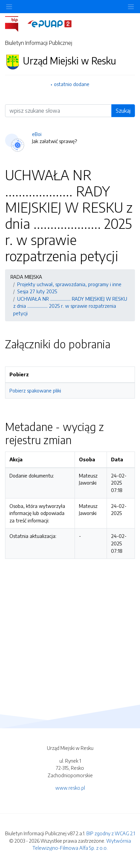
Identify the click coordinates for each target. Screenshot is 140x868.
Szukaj (123, 111)
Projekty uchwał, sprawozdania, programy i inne (69, 284)
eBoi (37, 134)
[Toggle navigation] (131, 7)
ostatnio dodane (72, 84)
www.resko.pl (70, 788)
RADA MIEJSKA (26, 277)
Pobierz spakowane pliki (35, 390)
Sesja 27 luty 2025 (37, 291)
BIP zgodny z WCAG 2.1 (111, 833)
